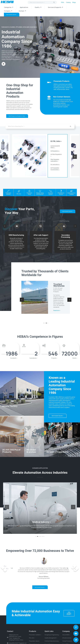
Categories (9, 7)
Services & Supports (55, 7)
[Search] (54, 2)
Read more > (57, 317)
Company (8, 11)
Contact (22, 11)
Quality (38, 7)
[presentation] (5, 157)
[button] (44, 323)
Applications (24, 7)
